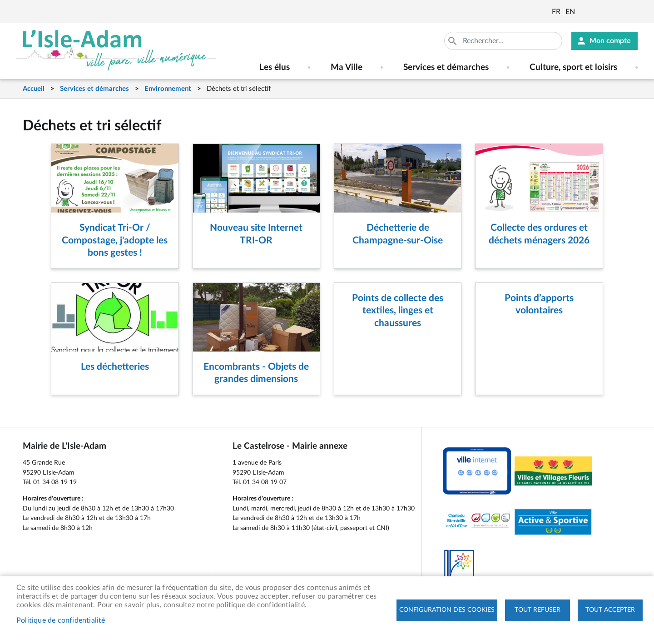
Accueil (34, 89)
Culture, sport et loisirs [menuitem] (573, 67)
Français (556, 12)
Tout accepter (610, 610)
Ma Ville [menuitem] (347, 67)
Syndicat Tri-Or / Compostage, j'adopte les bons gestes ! (115, 240)
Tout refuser (538, 610)
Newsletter (583, 12)
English (570, 12)
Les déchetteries (115, 367)
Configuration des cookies (447, 610)
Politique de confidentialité (61, 620)
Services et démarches (94, 89)
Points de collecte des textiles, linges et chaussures (398, 311)
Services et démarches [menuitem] (446, 67)
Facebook (607, 12)
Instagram (632, 12)
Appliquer (453, 41)
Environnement (168, 89)
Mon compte (610, 41)
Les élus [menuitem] (275, 67)
